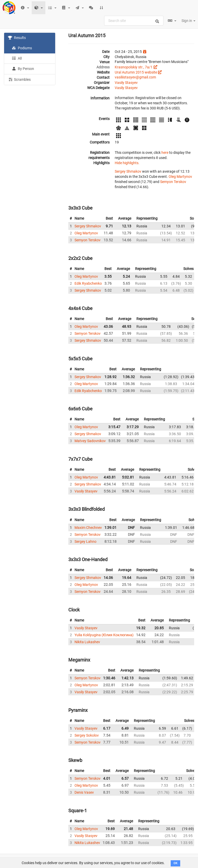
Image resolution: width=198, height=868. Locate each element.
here (165, 153)
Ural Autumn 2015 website (136, 72)
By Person (23, 69)
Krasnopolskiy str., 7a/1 (134, 67)
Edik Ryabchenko (88, 283)
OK (175, 863)
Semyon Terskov (173, 182)
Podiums (22, 48)
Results (17, 38)
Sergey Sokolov (87, 735)
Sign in (188, 21)
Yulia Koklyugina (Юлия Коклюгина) (104, 635)
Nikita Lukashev (87, 642)
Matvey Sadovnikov (90, 441)
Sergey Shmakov (128, 171)
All (17, 58)
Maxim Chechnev (88, 528)
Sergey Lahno (85, 541)
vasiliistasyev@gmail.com (135, 77)
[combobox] (134, 21)
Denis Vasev (84, 792)
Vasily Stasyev (126, 83)
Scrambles (19, 79)
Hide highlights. (127, 163)
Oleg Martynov (180, 177)
